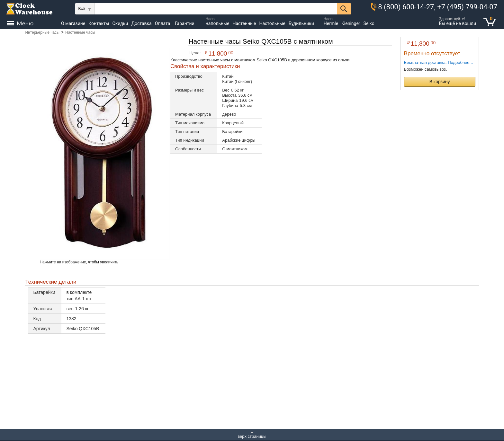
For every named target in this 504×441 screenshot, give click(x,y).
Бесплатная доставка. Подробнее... (439, 62)
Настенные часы (80, 32)
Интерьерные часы (42, 32)
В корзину (440, 82)
